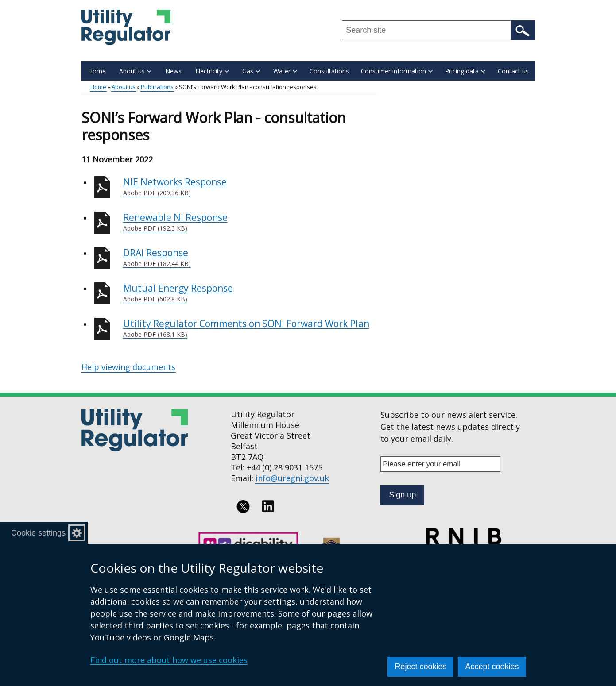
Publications (157, 87)
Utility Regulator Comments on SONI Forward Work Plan (250, 328)
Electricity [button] (212, 71)
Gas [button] (251, 71)
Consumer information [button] (397, 71)
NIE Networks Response (250, 187)
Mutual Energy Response (250, 293)
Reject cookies (420, 667)
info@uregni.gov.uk (292, 478)
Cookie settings (38, 533)
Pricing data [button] (465, 71)
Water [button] (285, 71)
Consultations (329, 71)
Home (97, 71)
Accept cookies (492, 667)
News (173, 71)
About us (124, 87)
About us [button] (135, 71)
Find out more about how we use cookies (169, 660)
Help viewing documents (128, 367)
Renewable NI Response (250, 222)
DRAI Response (250, 258)
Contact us (513, 71)
